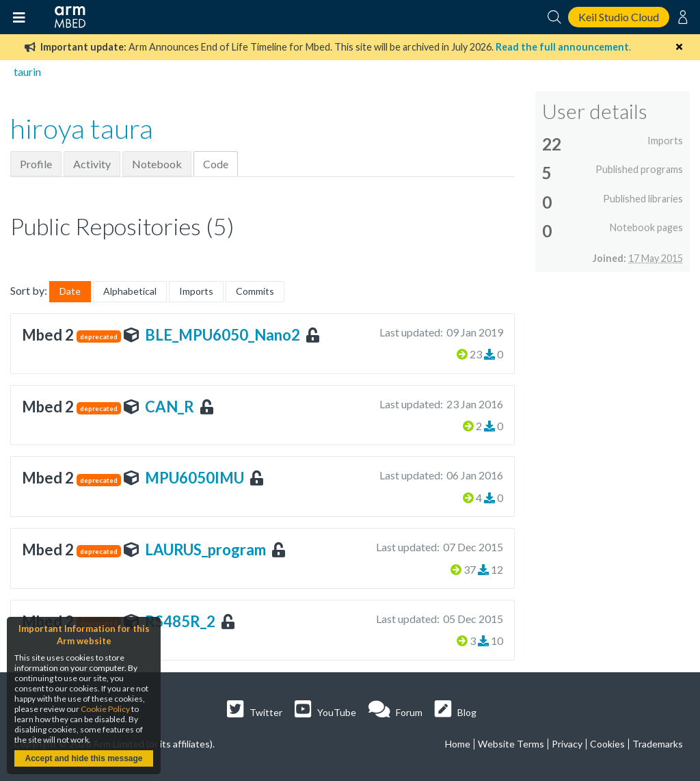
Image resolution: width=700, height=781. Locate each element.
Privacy (567, 744)
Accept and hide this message (83, 758)
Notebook (157, 164)
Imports (196, 291)
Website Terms (511, 744)
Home (458, 744)
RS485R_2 (180, 621)
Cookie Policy (105, 709)
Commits (255, 291)
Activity (92, 164)
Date (70, 291)
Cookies (607, 744)
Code (216, 164)
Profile (36, 164)
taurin (27, 71)
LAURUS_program (205, 550)
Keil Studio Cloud (619, 17)
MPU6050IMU (194, 478)
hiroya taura (82, 129)
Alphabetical (130, 291)
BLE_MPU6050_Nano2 (223, 335)
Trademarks (658, 744)
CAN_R (170, 407)
